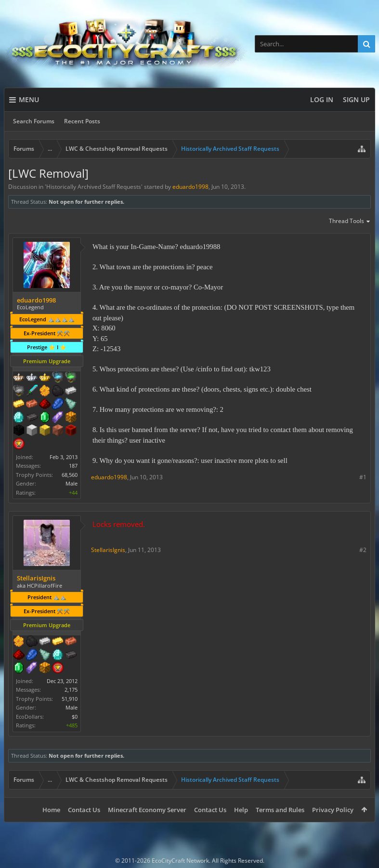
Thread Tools (350, 222)
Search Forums (34, 121)
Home (51, 810)
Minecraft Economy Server (147, 810)
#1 (363, 477)
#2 (363, 550)
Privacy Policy (333, 810)
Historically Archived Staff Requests (94, 187)
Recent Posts (82, 121)
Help (241, 810)
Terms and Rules (280, 810)
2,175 (71, 690)
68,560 (70, 475)
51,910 (70, 699)
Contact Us (84, 810)
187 (73, 466)
